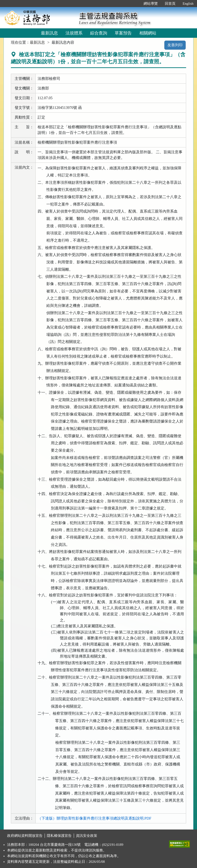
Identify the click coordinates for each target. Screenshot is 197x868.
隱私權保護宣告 (59, 836)
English (188, 4)
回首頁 (170, 4)
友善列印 (175, 45)
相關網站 (148, 33)
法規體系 (74, 33)
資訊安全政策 (87, 836)
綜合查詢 (99, 33)
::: (135, 4)
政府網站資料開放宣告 (25, 836)
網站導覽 (151, 4)
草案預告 (123, 33)
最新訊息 (49, 33)
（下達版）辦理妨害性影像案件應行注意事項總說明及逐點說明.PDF (94, 818)
